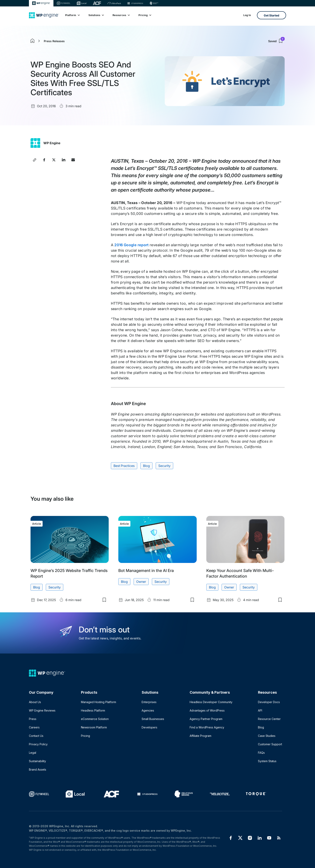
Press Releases (54, 41)
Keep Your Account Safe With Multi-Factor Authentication (240, 573)
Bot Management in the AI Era (146, 571)
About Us (35, 702)
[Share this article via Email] (73, 160)
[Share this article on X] (54, 160)
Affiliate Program (200, 736)
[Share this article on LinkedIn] (63, 160)
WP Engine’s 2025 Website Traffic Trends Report (69, 573)
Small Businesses (153, 719)
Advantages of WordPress (207, 710)
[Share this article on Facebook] (44, 160)
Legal (33, 753)
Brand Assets (38, 769)
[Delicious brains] (154, 3)
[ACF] (97, 3)
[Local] (82, 3)
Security (164, 466)
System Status (267, 761)
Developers (149, 727)
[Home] (44, 15)
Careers (34, 727)
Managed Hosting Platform (99, 702)
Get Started (272, 15)
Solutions (96, 15)
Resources (121, 15)
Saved (276, 41)
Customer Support (270, 744)
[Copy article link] (35, 160)
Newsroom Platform (94, 727)
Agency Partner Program (206, 719)
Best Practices (124, 466)
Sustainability (37, 761)
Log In (247, 15)
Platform (72, 15)
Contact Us (36, 736)
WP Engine (52, 143)
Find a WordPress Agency (207, 727)
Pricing (145, 15)
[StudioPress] (135, 3)
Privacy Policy (38, 744)
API (260, 710)
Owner (141, 582)
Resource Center (269, 719)
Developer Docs (269, 702)
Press (33, 719)
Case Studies (267, 736)
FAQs (261, 753)
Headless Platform (93, 710)
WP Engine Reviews (42, 710)
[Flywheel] (63, 3)
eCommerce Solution (95, 719)
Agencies (148, 710)
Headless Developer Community (211, 702)
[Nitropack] (114, 3)
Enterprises (149, 702)
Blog (146, 466)
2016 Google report (131, 245)
